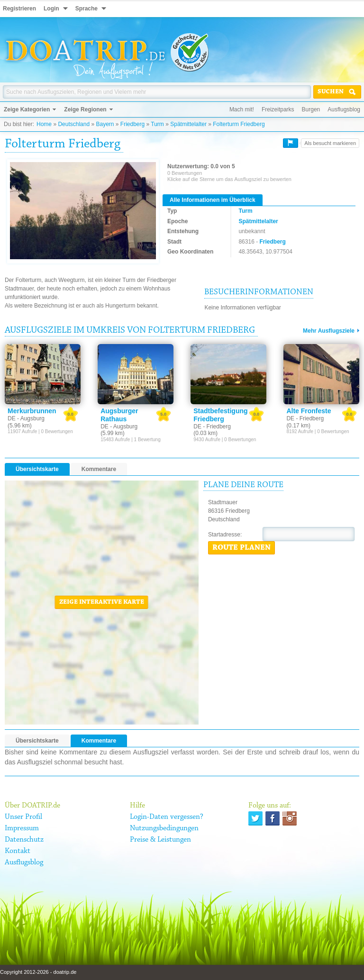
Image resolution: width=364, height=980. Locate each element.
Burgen (311, 109)
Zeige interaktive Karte (102, 602)
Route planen (241, 548)
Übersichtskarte (37, 469)
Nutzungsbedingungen (164, 828)
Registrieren (19, 9)
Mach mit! (242, 109)
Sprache (86, 9)
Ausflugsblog (344, 109)
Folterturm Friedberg (239, 124)
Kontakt (18, 851)
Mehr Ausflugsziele (329, 331)
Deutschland (74, 124)
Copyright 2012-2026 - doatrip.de (38, 972)
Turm (157, 124)
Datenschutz (24, 840)
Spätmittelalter (188, 124)
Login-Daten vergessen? (167, 817)
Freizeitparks (278, 109)
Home (44, 124)
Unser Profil (23, 817)
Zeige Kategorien (27, 109)
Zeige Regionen (85, 109)
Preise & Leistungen (160, 840)
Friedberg (132, 124)
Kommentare (99, 469)
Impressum (22, 828)
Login (51, 9)
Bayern (105, 124)
